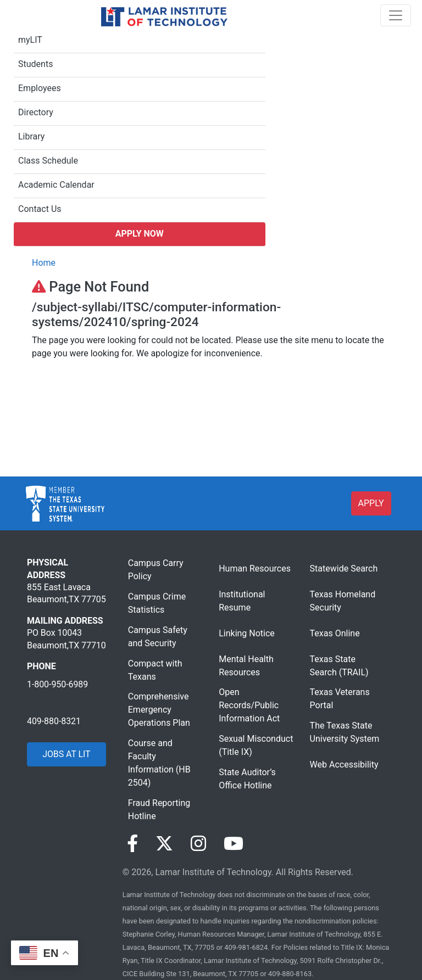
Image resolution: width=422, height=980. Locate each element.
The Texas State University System (345, 732)
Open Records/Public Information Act (249, 705)
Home (44, 263)
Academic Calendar (56, 185)
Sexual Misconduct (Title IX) (256, 745)
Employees (40, 88)
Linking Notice (247, 633)
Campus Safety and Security (158, 637)
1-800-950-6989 (57, 684)
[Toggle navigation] (396, 15)
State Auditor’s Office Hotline (247, 779)
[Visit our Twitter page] (164, 844)
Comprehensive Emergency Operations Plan (159, 710)
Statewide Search (344, 569)
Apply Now (140, 234)
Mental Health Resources (246, 666)
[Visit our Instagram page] (198, 844)
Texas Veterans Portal (340, 699)
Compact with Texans (155, 670)
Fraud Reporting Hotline (159, 810)
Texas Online (335, 633)
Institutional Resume (242, 601)
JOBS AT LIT (66, 754)
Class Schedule (48, 161)
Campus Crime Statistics (157, 603)
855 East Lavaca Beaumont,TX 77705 (66, 593)
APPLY (371, 503)
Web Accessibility (344, 765)
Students (35, 64)
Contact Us (40, 209)
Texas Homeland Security (343, 601)
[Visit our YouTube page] (234, 844)
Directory (36, 112)
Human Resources (255, 569)
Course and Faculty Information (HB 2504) (159, 763)
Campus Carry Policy (156, 570)
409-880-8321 (54, 721)
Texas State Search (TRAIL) (339, 666)
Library (31, 136)
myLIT (30, 40)
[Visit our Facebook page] (132, 844)
